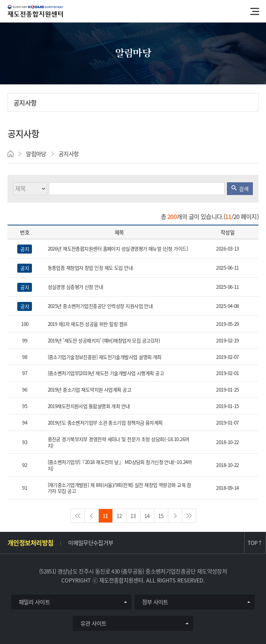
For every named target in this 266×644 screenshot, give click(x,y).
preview (92, 516)
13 (133, 516)
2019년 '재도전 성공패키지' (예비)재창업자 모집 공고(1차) (104, 341)
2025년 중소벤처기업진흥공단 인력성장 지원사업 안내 (100, 306)
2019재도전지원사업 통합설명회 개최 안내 (89, 406)
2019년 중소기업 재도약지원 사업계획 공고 (90, 390)
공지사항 (25, 103)
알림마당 (36, 154)
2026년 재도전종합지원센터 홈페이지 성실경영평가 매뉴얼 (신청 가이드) (118, 249)
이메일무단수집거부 (91, 543)
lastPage (189, 516)
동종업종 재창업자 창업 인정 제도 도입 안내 (90, 268)
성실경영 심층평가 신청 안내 (76, 287)
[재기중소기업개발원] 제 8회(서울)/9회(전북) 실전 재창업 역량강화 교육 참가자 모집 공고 (119, 488)
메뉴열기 (255, 11)
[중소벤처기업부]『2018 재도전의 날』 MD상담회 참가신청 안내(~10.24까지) (120, 465)
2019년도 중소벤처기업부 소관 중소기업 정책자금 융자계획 (105, 423)
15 (161, 516)
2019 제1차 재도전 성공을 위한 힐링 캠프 (88, 324)
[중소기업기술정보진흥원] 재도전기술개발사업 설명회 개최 (105, 357)
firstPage (78, 516)
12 (119, 516)
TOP (255, 543)
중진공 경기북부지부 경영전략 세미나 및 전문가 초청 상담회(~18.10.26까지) (119, 443)
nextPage (175, 516)
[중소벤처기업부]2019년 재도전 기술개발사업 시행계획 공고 (106, 373)
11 (105, 516)
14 (147, 516)
